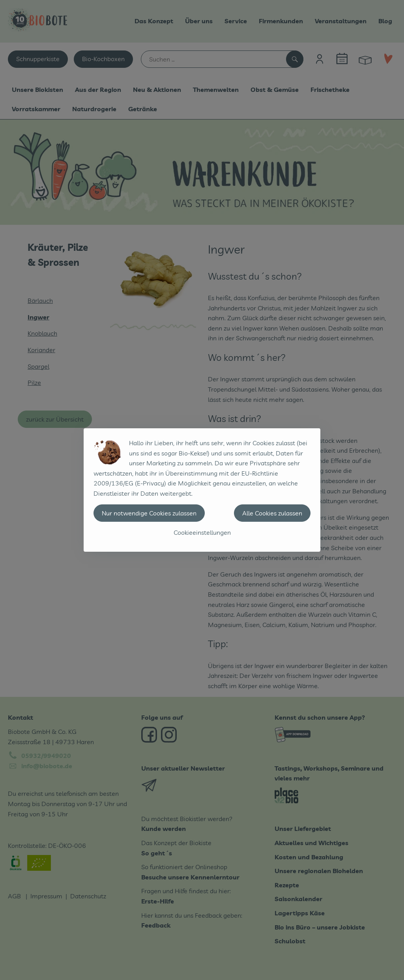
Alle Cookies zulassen (272, 513)
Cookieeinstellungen (202, 532)
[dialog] (202, 490)
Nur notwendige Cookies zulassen (149, 513)
